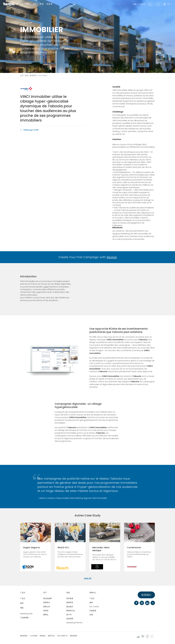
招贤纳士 (47, 602)
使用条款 (43, 636)
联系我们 (146, 595)
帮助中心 (93, 593)
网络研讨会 (71, 611)
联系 (150, 4)
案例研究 (33, 75)
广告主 (20, 4)
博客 (22, 608)
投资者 (49, 4)
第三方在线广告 (62, 636)
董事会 (46, 615)
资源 (27, 75)
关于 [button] (35, 4)
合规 (91, 615)
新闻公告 (47, 607)
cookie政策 (33, 636)
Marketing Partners (74, 623)
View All (88, 578)
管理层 (46, 611)
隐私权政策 (24, 636)
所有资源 (70, 598)
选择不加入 (51, 636)
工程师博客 (24, 618)
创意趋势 (70, 619)
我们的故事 (48, 598)
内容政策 (93, 611)
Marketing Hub (26, 614)
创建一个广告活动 (139, 4)
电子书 (69, 615)
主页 (22, 75)
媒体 (28, 4)
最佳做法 (70, 607)
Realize (112, 257)
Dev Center (94, 607)
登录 (158, 4)
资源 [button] (42, 4)
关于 (45, 593)
